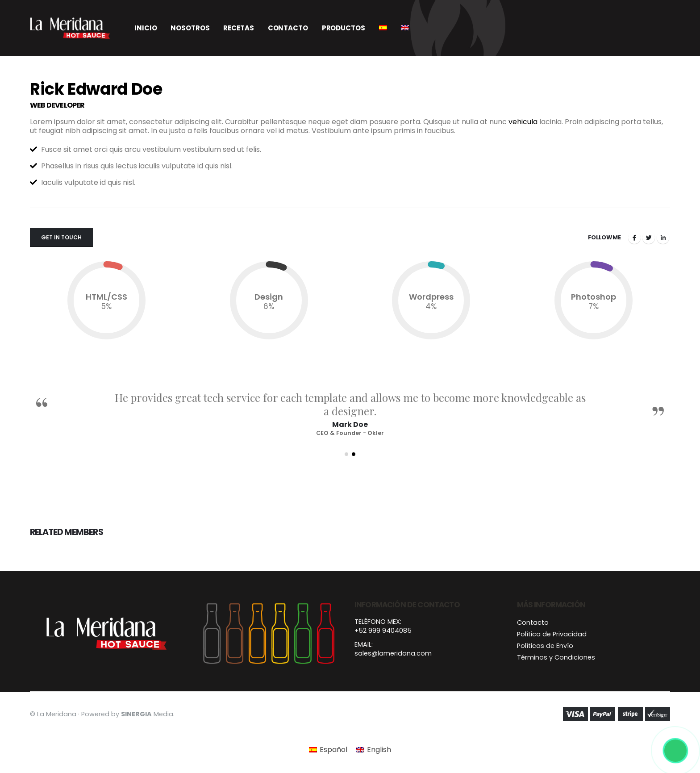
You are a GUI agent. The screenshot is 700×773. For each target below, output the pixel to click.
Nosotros (190, 28)
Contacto (288, 28)
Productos (344, 28)
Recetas (238, 28)
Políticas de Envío (545, 646)
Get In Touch (61, 237)
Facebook (634, 238)
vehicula (523, 122)
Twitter (649, 238)
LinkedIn (663, 238)
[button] (346, 454)
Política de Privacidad (552, 634)
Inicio (146, 28)
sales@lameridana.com (393, 653)
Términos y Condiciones (556, 657)
